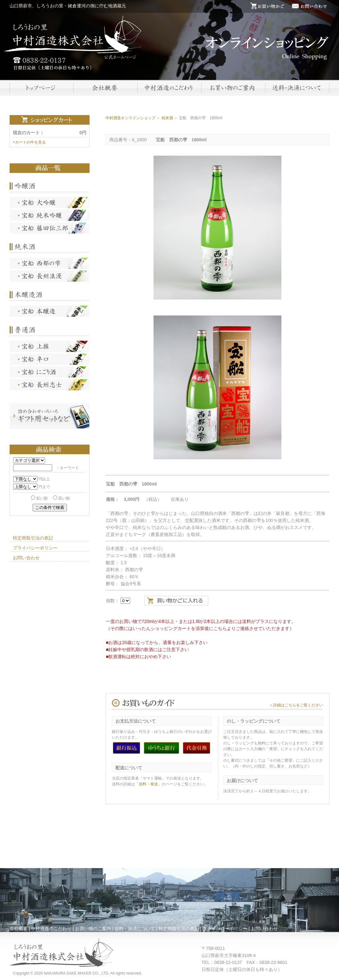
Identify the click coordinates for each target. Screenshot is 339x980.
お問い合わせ (26, 558)
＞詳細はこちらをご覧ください (296, 705)
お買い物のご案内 (93, 929)
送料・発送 (148, 784)
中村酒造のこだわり (51, 929)
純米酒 (167, 118)
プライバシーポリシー (35, 548)
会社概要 (19, 929)
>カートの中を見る (29, 142)
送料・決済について (135, 929)
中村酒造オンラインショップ (130, 118)
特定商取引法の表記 (33, 538)
